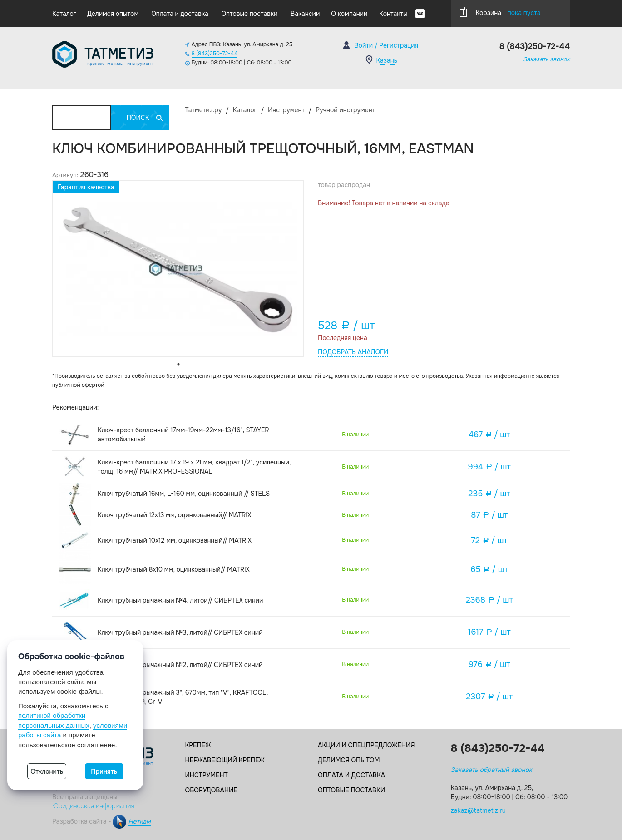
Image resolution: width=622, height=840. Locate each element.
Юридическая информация (93, 806)
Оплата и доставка (180, 14)
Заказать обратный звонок (491, 770)
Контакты (393, 14)
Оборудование (211, 790)
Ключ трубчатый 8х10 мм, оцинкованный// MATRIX (174, 569)
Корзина (500, 12)
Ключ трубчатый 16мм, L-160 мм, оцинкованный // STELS (184, 494)
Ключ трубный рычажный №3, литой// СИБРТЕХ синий (180, 632)
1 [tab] (178, 364)
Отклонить (47, 771)
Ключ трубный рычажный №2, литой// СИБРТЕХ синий (180, 665)
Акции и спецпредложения (366, 745)
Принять (104, 771)
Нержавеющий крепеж (225, 760)
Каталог (64, 14)
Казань (387, 60)
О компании (349, 14)
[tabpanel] (178, 269)
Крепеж (198, 745)
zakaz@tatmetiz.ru (478, 810)
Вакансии (305, 14)
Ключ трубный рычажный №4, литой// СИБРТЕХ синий (180, 600)
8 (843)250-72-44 (215, 54)
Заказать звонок (546, 59)
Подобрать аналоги (353, 352)
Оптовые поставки (249, 14)
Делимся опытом (113, 14)
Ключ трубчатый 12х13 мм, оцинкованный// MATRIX (174, 515)
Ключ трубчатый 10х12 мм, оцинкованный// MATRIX (175, 540)
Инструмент (207, 775)
